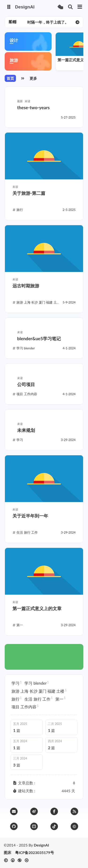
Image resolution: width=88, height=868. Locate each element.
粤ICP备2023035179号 (34, 853)
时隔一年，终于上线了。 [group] (48, 22)
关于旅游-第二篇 (29, 193)
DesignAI (41, 845)
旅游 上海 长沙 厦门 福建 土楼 (39, 691)
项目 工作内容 (25, 707)
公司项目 (26, 384)
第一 (60, 699)
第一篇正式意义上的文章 (37, 608)
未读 (27, 101)
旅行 (17, 699)
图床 (8, 853)
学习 (17, 683)
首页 (10, 78)
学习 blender (37, 683)
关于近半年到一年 (30, 516)
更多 (33, 78)
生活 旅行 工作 (38, 699)
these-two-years (33, 107)
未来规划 (26, 430)
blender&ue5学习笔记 (39, 338)
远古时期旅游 (26, 286)
